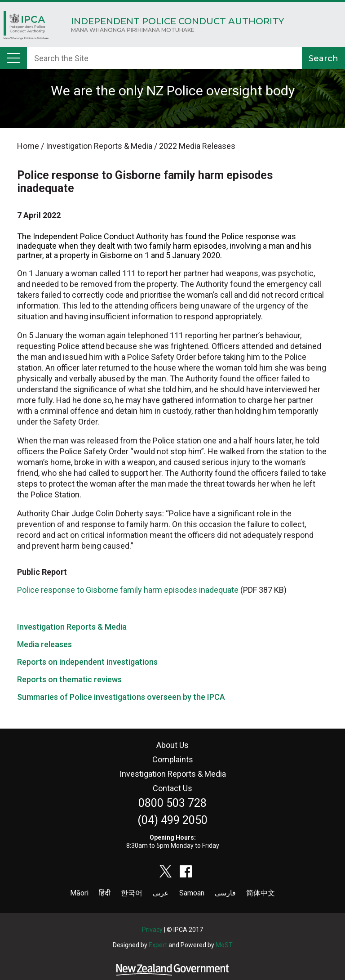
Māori (79, 893)
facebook (186, 871)
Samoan (192, 893)
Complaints (173, 759)
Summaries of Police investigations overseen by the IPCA (121, 697)
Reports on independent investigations (87, 662)
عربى (161, 893)
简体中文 (261, 893)
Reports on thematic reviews (69, 679)
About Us (172, 745)
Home (26, 28)
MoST (224, 945)
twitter (166, 871)
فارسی (225, 893)
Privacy (152, 930)
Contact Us (172, 788)
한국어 (132, 893)
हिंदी (105, 893)
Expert (158, 945)
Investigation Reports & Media (72, 627)
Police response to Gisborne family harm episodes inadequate (128, 590)
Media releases (44, 644)
